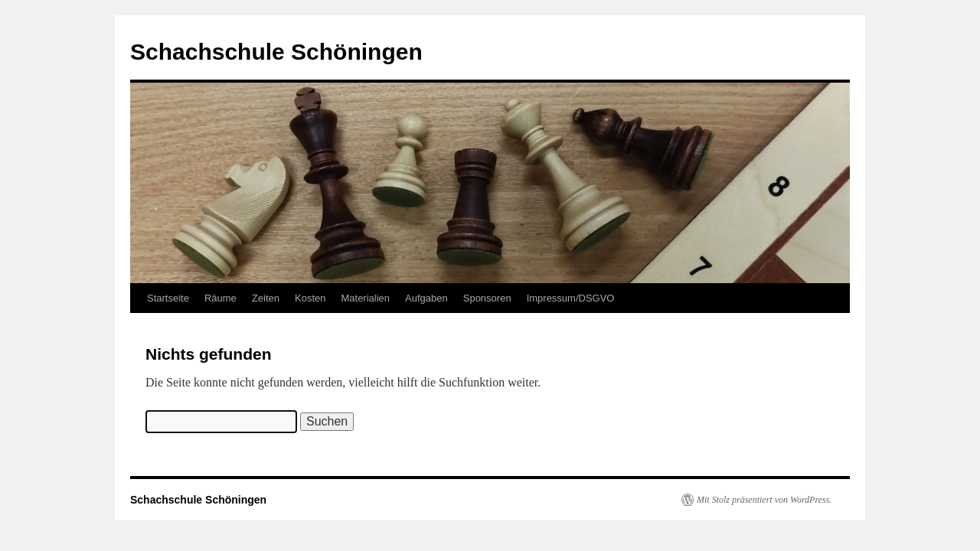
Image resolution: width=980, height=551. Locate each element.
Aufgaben (426, 298)
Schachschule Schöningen (276, 52)
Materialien (365, 298)
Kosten (310, 298)
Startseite (168, 298)
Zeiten (266, 298)
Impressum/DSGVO (571, 298)
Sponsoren (487, 298)
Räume (220, 298)
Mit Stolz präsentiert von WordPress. (764, 500)
